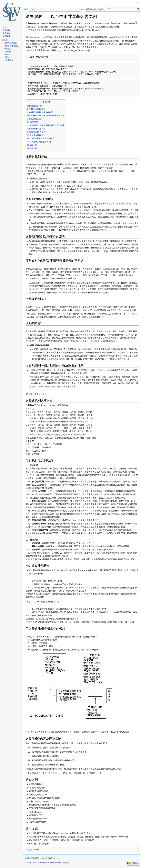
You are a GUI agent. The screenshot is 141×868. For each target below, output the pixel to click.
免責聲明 (66, 863)
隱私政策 (28, 863)
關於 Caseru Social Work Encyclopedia (47, 863)
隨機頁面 (6, 33)
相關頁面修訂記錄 (11, 46)
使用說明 (6, 36)
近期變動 (6, 30)
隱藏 (47, 102)
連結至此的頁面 (11, 43)
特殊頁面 (8, 49)
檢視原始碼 (91, 9)
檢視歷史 (101, 9)
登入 (138, 2)
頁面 (26, 9)
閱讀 (82, 9)
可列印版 (8, 52)
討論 (32, 9)
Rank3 (36, 850)
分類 (29, 850)
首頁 (4, 27)
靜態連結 (8, 54)
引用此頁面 (9, 60)
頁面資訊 (8, 57)
